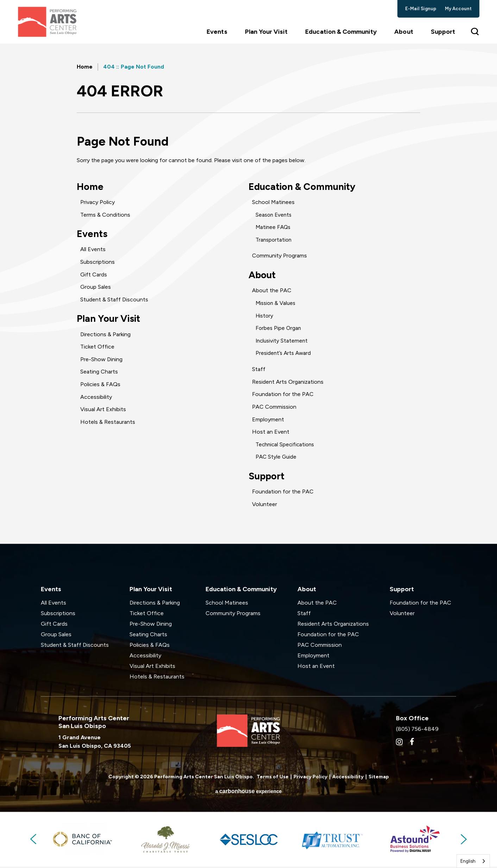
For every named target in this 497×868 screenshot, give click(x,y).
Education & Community (341, 36)
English (468, 861)
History (265, 317)
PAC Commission (274, 408)
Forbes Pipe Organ (279, 329)
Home (85, 67)
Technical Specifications (286, 445)
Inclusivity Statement (283, 342)
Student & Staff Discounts (114, 301)
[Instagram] (399, 743)
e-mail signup (421, 9)
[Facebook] (412, 743)
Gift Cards (94, 276)
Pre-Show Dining (101, 361)
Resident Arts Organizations (288, 383)
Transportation (274, 240)
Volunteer (265, 506)
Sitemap (379, 778)
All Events (93, 251)
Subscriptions (97, 263)
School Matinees (273, 203)
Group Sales (96, 288)
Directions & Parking (105, 336)
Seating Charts (99, 374)
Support (443, 36)
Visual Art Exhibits (103, 411)
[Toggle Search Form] (475, 35)
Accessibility (96, 399)
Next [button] (463, 841)
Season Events (275, 215)
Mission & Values (277, 304)
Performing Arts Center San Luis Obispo (49, 24)
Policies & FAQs (100, 386)
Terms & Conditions (105, 215)
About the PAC (272, 292)
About (404, 36)
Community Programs (279, 256)
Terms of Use (273, 778)
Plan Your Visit (266, 36)
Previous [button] (34, 841)
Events (217, 36)
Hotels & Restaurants (108, 424)
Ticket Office (97, 348)
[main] (249, 296)
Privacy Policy (97, 203)
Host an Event (271, 433)
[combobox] (473, 861)
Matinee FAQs (274, 228)
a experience (248, 793)
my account (458, 9)
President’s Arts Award (284, 354)
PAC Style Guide (277, 458)
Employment (268, 420)
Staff (259, 370)
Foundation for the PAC (283, 395)
